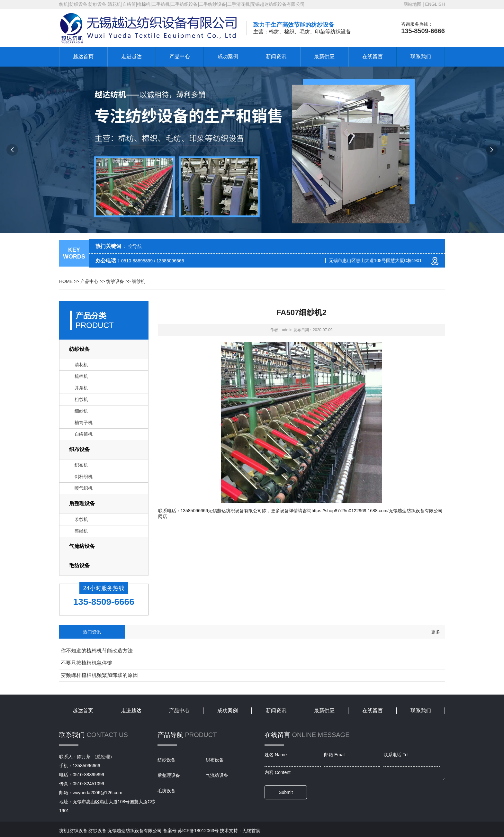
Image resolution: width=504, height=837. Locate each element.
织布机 (81, 465)
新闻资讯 (276, 56)
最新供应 (324, 56)
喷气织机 (84, 488)
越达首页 (83, 56)
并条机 (81, 388)
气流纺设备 (82, 546)
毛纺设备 (79, 565)
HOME (66, 281)
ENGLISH (435, 4)
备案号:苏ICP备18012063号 (191, 831)
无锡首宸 (251, 831)
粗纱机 (81, 399)
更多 (436, 632)
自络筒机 (84, 434)
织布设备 (79, 449)
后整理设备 (82, 503)
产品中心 (180, 56)
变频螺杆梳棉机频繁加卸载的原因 (99, 675)
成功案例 (228, 56)
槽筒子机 (84, 423)
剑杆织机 (84, 477)
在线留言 (373, 56)
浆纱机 (81, 519)
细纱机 (139, 281)
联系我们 (421, 56)
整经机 (81, 531)
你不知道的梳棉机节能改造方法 (97, 651)
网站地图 (412, 4)
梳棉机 (81, 376)
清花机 (81, 365)
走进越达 (131, 56)
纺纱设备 (115, 281)
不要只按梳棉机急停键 (86, 663)
